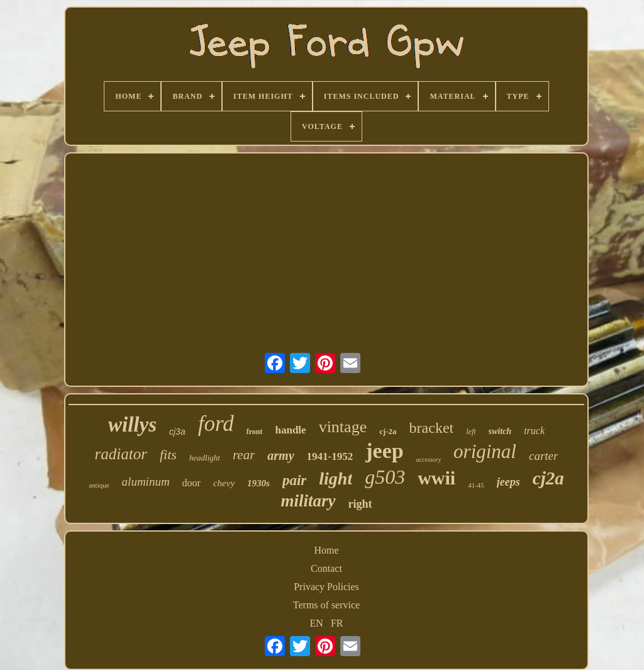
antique (99, 485)
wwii (436, 478)
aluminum (146, 482)
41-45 (476, 485)
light (336, 478)
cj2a (548, 478)
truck (534, 431)
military (308, 501)
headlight (205, 458)
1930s (258, 483)
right (360, 504)
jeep (384, 451)
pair (294, 480)
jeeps (508, 482)
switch (500, 431)
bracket (432, 428)
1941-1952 (330, 456)
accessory (429, 460)
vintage (343, 427)
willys (132, 425)
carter (543, 456)
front (255, 432)
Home (326, 550)
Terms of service (326, 605)
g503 (385, 477)
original (485, 451)
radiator (121, 454)
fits (168, 455)
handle (291, 430)
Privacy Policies (326, 587)
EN (317, 623)
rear (244, 455)
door (192, 483)
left (471, 432)
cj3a (177, 432)
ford (216, 424)
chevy (224, 483)
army (280, 455)
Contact (326, 568)
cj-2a (388, 431)
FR (337, 623)
